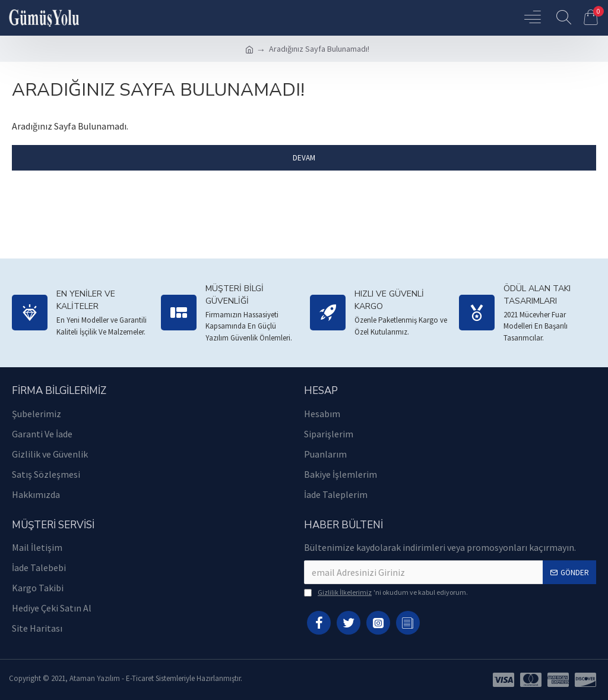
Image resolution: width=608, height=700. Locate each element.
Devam (304, 158)
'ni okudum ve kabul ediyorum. (386, 592)
